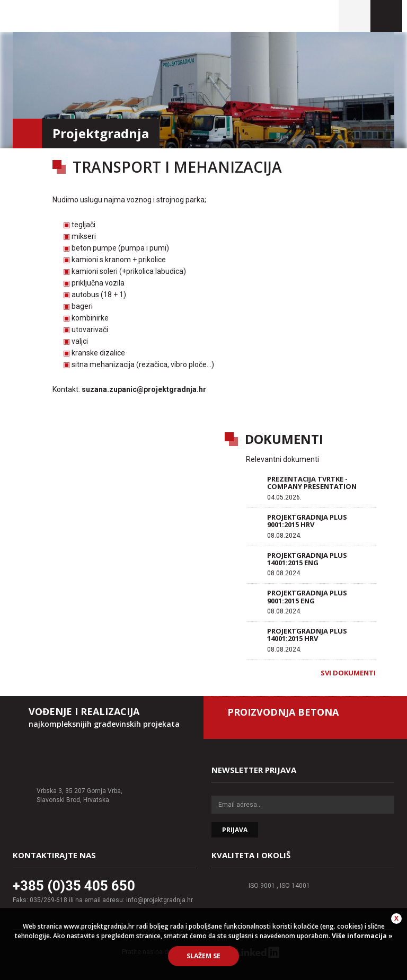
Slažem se (203, 956)
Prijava (235, 830)
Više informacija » (361, 936)
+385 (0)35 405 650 (74, 886)
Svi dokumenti (348, 673)
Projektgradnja (85, 16)
